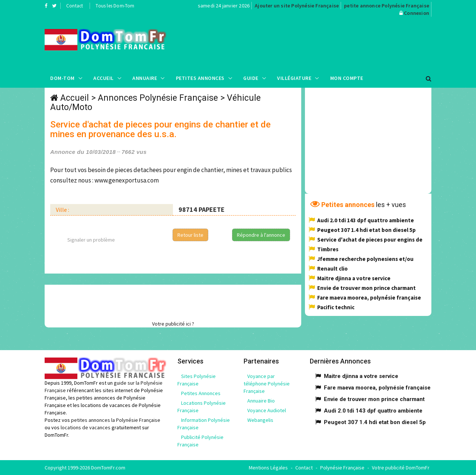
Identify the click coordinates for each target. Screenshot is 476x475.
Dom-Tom (62, 78)
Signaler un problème (91, 240)
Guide (251, 78)
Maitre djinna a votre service (354, 278)
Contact (75, 6)
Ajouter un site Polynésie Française (297, 6)
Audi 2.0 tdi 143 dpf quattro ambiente (366, 220)
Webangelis (260, 420)
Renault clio (332, 269)
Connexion (416, 13)
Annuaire (145, 78)
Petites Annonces (200, 78)
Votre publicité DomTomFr (401, 468)
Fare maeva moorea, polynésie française (369, 298)
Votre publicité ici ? (173, 324)
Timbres (328, 249)
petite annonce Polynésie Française (387, 6)
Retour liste (190, 235)
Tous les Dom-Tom (115, 6)
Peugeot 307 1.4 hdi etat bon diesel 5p (366, 230)
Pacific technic (336, 307)
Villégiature (294, 78)
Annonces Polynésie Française (158, 98)
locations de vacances (86, 427)
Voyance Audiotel (267, 410)
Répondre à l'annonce (261, 235)
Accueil (104, 78)
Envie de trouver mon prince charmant (366, 288)
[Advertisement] (313, 43)
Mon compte (347, 78)
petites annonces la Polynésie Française (116, 420)
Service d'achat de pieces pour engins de (370, 240)
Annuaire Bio (261, 401)
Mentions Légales (268, 468)
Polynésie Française (342, 468)
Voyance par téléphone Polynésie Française (267, 384)
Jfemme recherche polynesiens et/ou (365, 259)
